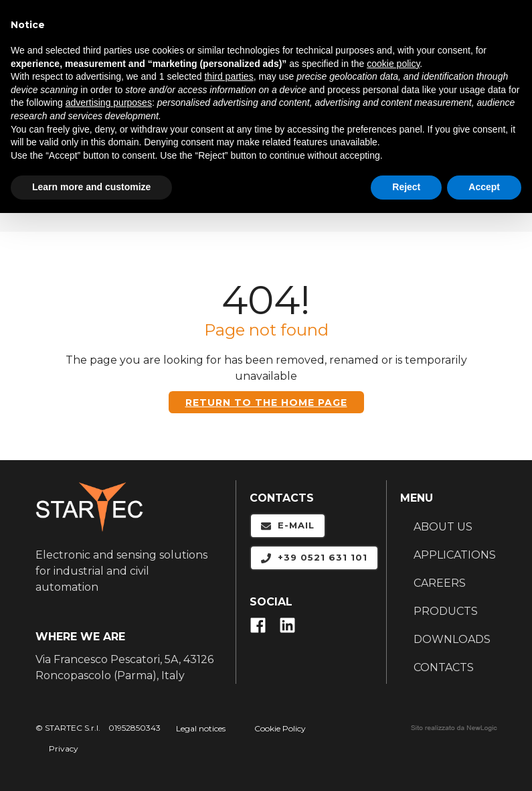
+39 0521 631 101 (314, 558)
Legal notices (201, 728)
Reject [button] (406, 187)
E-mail (288, 525)
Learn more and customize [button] (91, 187)
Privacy (64, 748)
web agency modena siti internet (454, 728)
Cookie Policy (280, 728)
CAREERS (440, 583)
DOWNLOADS (452, 639)
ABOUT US (443, 527)
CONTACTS (444, 667)
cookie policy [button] (393, 64)
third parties (229, 76)
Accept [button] (484, 187)
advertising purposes (109, 102)
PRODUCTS (446, 611)
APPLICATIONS (455, 555)
